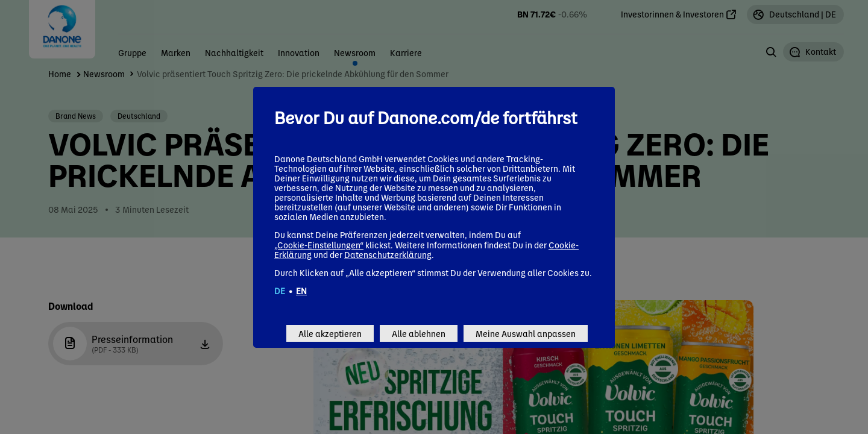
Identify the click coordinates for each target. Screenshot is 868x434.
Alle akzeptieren (330, 333)
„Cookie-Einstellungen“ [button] (319, 245)
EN (301, 291)
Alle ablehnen (419, 333)
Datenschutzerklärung (388, 254)
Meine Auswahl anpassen (526, 333)
